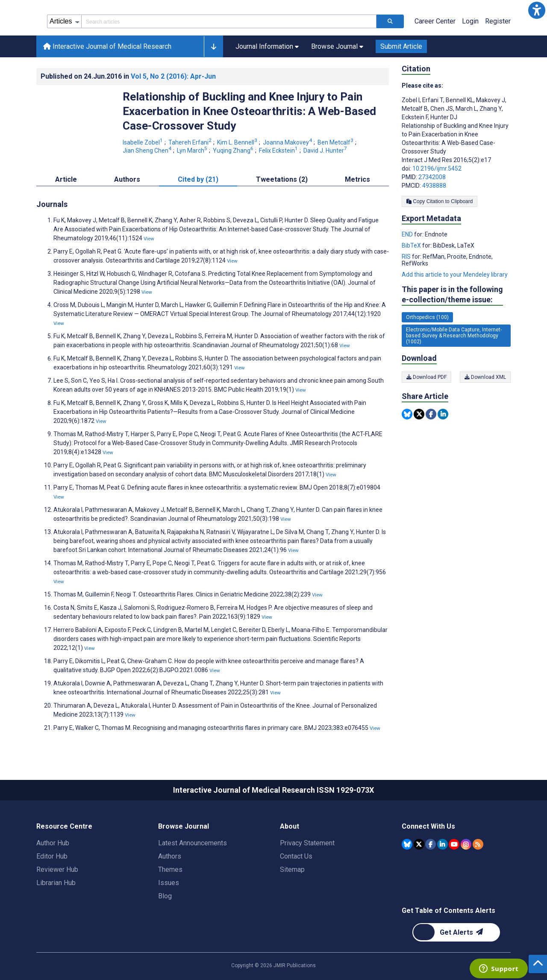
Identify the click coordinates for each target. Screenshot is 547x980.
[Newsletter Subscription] (456, 932)
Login (470, 21)
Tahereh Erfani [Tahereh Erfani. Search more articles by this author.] (191, 142)
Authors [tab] (127, 179)
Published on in (128, 76)
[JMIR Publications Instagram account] (466, 844)
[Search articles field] (229, 21)
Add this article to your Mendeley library (455, 275)
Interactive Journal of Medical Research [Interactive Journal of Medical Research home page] (107, 46)
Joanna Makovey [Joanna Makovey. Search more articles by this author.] (288, 142)
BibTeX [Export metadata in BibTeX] (412, 245)
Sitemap (292, 869)
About (290, 826)
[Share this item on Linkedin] (443, 414)
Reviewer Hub (57, 869)
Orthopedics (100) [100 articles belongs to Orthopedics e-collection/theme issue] (427, 317)
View (149, 239)
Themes (170, 869)
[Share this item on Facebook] (431, 414)
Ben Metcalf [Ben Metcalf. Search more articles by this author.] (336, 142)
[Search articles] (390, 21)
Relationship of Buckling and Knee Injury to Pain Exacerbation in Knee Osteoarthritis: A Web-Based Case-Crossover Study (249, 111)
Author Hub (53, 843)
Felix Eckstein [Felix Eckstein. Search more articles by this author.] (279, 151)
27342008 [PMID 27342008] (432, 177)
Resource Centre (64, 826)
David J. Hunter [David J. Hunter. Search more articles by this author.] (326, 151)
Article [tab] (66, 179)
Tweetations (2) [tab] (282, 179)
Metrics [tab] (357, 179)
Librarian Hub (56, 883)
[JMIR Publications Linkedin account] (443, 844)
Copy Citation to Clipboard (440, 201)
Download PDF (426, 377)
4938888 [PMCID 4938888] (434, 186)
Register (498, 21)
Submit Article (401, 46)
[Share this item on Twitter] (419, 414)
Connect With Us (428, 826)
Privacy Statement (307, 843)
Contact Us (296, 856)
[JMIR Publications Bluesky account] (407, 844)
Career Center (435, 21)
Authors (170, 856)
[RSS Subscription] (478, 844)
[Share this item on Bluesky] (407, 414)
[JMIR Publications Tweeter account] (419, 844)
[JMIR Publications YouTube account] (454, 844)
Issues (169, 883)
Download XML (485, 377)
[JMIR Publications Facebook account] (431, 844)
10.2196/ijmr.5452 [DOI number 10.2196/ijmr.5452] (437, 168)
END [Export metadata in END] (408, 234)
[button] (537, 10)
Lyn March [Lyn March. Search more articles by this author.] (193, 151)
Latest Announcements (193, 843)
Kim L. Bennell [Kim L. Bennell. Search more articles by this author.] (238, 142)
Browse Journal (184, 826)
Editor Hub (52, 856)
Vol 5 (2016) (173, 76)
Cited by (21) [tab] (198, 179)
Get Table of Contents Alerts (448, 911)
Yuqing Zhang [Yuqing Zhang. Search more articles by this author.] (234, 151)
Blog (165, 896)
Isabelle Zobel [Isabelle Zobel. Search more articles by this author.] (143, 142)
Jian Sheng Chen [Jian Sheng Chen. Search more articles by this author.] (148, 151)
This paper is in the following (452, 295)
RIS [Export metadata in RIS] (407, 257)
